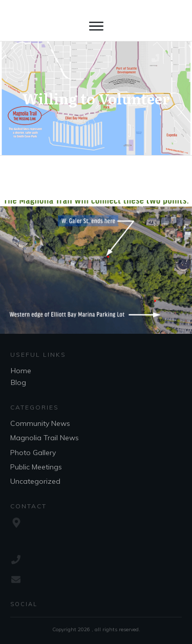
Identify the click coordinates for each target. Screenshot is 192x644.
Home (21, 371)
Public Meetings (36, 467)
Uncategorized (35, 481)
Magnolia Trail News (45, 438)
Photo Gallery (33, 453)
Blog (18, 382)
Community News (40, 423)
